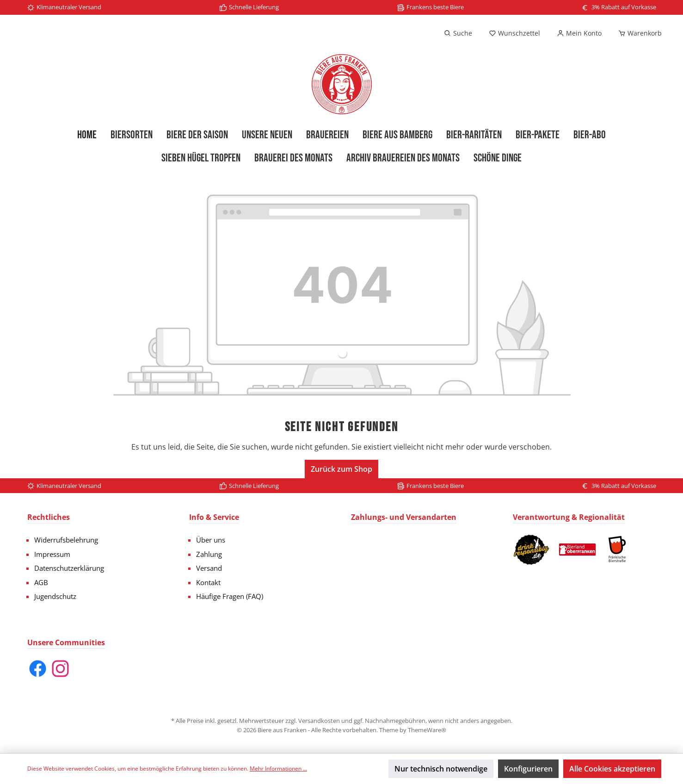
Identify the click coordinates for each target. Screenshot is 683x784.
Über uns (211, 540)
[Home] (87, 135)
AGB (41, 582)
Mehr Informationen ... (278, 769)
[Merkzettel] (514, 33)
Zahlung (209, 554)
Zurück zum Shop (341, 469)
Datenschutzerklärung (69, 568)
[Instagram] (60, 669)
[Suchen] (458, 33)
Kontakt (208, 582)
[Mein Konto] (579, 33)
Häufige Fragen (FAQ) (230, 596)
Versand (209, 568)
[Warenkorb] (637, 33)
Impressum (52, 554)
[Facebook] (38, 669)
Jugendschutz (55, 596)
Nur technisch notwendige (441, 769)
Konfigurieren (528, 769)
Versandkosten (319, 721)
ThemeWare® (427, 730)
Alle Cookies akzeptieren (612, 769)
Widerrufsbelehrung (66, 540)
